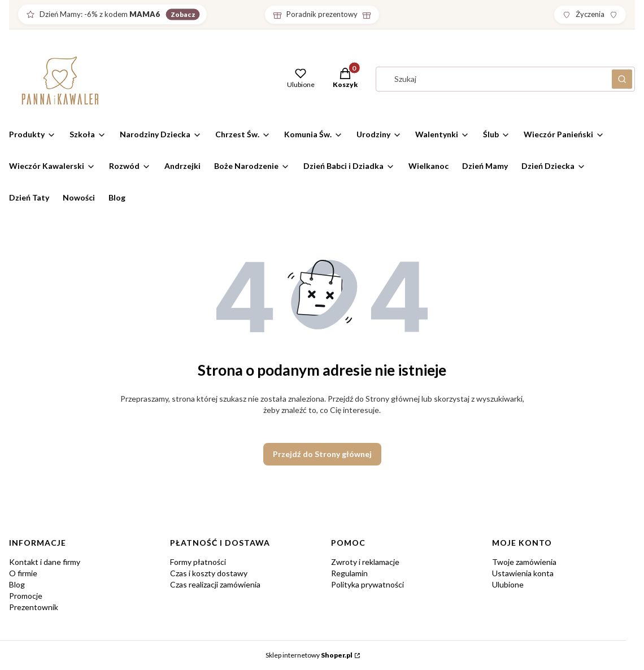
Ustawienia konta (523, 573)
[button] (345, 79)
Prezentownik (34, 607)
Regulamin (349, 573)
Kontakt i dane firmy (45, 562)
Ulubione (508, 584)
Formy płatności (198, 562)
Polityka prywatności (367, 584)
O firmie (23, 573)
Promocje (26, 596)
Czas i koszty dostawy (209, 573)
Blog (17, 584)
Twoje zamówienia (524, 562)
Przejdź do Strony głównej (322, 454)
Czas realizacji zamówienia (215, 584)
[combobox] (490, 79)
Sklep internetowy (309, 655)
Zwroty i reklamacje (365, 562)
